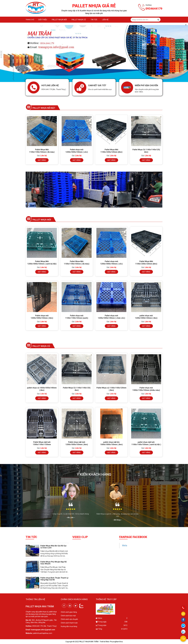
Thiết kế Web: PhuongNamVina (111, 642)
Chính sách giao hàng (69, 612)
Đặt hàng (42, 160)
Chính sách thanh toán (69, 623)
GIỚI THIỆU (43, 20)
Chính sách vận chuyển (69, 619)
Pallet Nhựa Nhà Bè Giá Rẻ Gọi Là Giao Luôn (53, 547)
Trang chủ (30, 20)
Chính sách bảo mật (68, 616)
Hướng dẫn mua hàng (69, 626)
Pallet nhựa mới (59, 20)
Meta (125, 546)
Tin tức (94, 20)
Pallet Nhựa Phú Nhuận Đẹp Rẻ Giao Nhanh (53, 563)
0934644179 (154, 9)
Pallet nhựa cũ (79, 20)
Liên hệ (105, 20)
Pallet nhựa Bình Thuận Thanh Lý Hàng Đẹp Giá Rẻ (54, 579)
